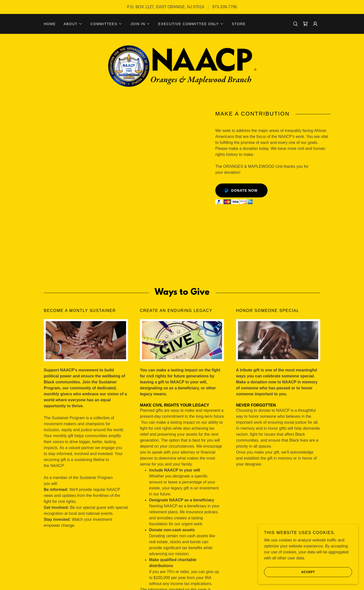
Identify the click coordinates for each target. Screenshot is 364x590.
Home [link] (50, 24)
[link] (305, 24)
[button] (73, 24)
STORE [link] (239, 24)
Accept (290, 572)
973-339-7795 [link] (225, 7)
